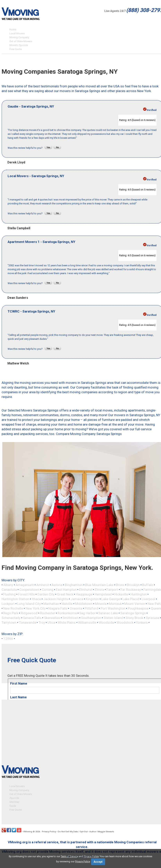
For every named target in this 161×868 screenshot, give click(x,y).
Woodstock (125, 622)
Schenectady (11, 618)
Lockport (8, 604)
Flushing (9, 594)
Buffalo (148, 585)
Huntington (139, 594)
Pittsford (91, 608)
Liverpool (148, 599)
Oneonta (76, 608)
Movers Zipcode (19, 45)
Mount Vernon (135, 604)
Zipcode (14, 798)
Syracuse (153, 618)
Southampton (91, 618)
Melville (67, 604)
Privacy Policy (49, 831)
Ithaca (36, 599)
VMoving (28, 831)
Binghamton (74, 585)
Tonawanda (27, 622)
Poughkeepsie (138, 608)
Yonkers (142, 622)
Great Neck (65, 594)
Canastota (9, 590)
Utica (51, 622)
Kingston (92, 599)
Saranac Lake (108, 613)
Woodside (106, 622)
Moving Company (19, 37)
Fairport (112, 590)
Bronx (120, 585)
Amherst (43, 585)
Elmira (99, 590)
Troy (42, 622)
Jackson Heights (56, 599)
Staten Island (113, 618)
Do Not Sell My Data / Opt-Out (73, 831)
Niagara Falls (58, 608)
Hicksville (121, 594)
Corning (48, 590)
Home (13, 29)
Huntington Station (15, 599)
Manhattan (51, 604)
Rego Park (11, 613)
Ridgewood (29, 613)
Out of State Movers (21, 41)
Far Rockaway (131, 590)
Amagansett (25, 585)
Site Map (14, 801)
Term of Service (69, 856)
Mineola (101, 604)
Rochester (48, 613)
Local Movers (17, 33)
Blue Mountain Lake (99, 585)
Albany (8, 585)
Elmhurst (86, 590)
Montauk (115, 604)
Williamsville (87, 622)
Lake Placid (131, 599)
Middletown (84, 604)
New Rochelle (13, 608)
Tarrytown (9, 622)
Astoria (57, 585)
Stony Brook (134, 618)
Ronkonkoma (67, 613)
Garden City (46, 594)
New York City (36, 608)
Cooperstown (29, 590)
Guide (13, 805)
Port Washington (113, 608)
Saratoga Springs (133, 613)
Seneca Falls (32, 618)
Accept (98, 862)
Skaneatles (52, 618)
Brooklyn (133, 585)
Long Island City (29, 604)
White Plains (67, 622)
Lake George (111, 599)
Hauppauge (84, 594)
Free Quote (16, 49)
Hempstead (103, 594)
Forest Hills (26, 594)
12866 (8, 639)
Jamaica (77, 599)
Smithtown (71, 618)
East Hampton (66, 590)
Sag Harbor (88, 613)
